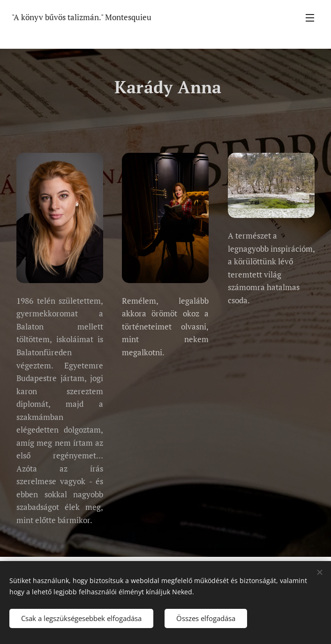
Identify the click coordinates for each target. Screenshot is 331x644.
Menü (310, 18)
